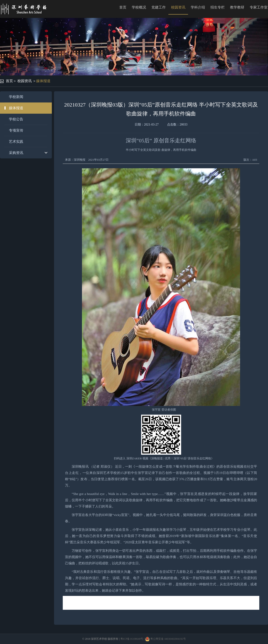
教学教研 (237, 7)
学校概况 (139, 7)
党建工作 (159, 7)
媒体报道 (43, 81)
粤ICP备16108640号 (132, 639)
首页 (123, 7)
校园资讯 (178, 7)
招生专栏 (218, 7)
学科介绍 (198, 7)
